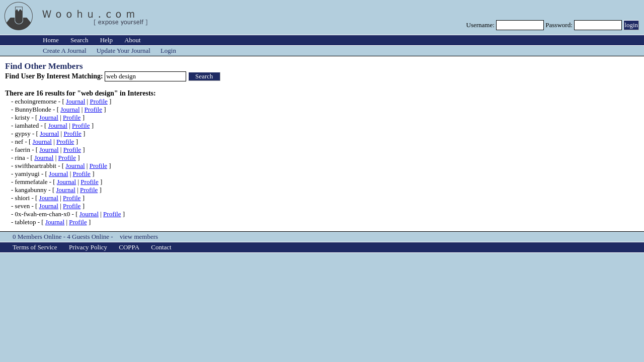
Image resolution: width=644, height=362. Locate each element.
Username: (481, 25)
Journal (75, 101)
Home (51, 40)
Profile (98, 101)
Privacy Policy (88, 247)
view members (139, 237)
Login (168, 51)
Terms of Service (35, 247)
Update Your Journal (124, 51)
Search (79, 40)
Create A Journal (65, 51)
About (133, 40)
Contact (161, 247)
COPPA (129, 247)
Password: (560, 25)
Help (106, 40)
